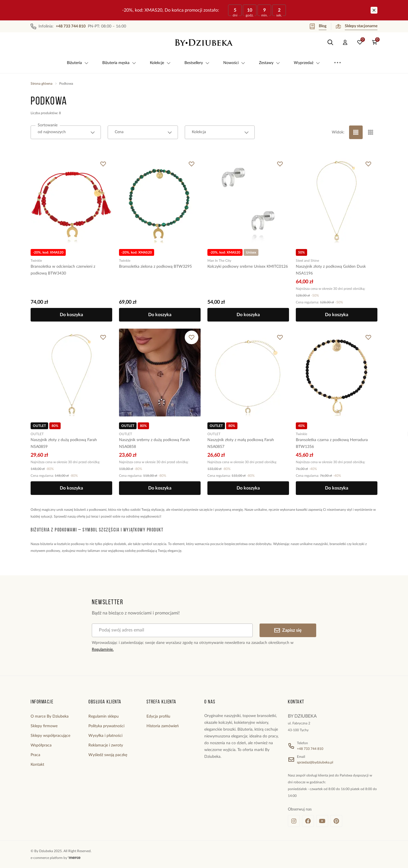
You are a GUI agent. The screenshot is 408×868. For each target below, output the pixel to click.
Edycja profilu (158, 716)
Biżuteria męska (119, 63)
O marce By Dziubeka (50, 716)
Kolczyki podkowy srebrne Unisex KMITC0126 (248, 267)
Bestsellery (197, 63)
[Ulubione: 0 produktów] (360, 42)
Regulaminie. (103, 650)
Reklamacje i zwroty (106, 745)
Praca (35, 755)
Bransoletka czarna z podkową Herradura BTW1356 (332, 443)
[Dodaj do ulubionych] (103, 164)
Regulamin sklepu (104, 716)
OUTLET (37, 434)
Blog (318, 26)
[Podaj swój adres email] (172, 630)
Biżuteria (78, 63)
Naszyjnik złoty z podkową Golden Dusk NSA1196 (331, 270)
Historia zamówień (163, 726)
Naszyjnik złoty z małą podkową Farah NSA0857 (241, 443)
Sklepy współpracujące (50, 736)
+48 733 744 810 (310, 749)
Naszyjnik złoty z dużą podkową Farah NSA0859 (64, 443)
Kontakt (37, 765)
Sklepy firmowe (44, 726)
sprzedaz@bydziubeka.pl (315, 762)
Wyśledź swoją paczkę (108, 755)
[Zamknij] (374, 10)
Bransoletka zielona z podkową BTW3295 (155, 267)
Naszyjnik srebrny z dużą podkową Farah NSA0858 (154, 443)
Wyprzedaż (307, 63)
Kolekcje (160, 63)
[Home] (204, 42)
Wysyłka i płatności (105, 736)
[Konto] (345, 42)
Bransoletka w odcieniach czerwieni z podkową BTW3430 (63, 270)
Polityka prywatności (106, 726)
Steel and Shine (307, 261)
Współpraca (41, 745)
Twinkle (36, 261)
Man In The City (219, 261)
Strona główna (42, 84)
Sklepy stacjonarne (357, 26)
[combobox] (66, 132)
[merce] (74, 858)
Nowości (234, 63)
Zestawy (270, 63)
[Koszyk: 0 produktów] (375, 42)
